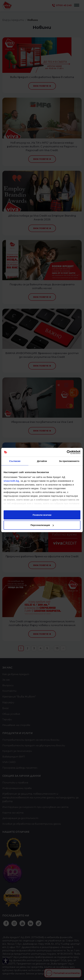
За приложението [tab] (69, 461)
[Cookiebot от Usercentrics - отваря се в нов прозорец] (67, 452)
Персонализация (42, 525)
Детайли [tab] (42, 461)
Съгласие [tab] (15, 461)
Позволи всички (42, 515)
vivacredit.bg (11, 481)
